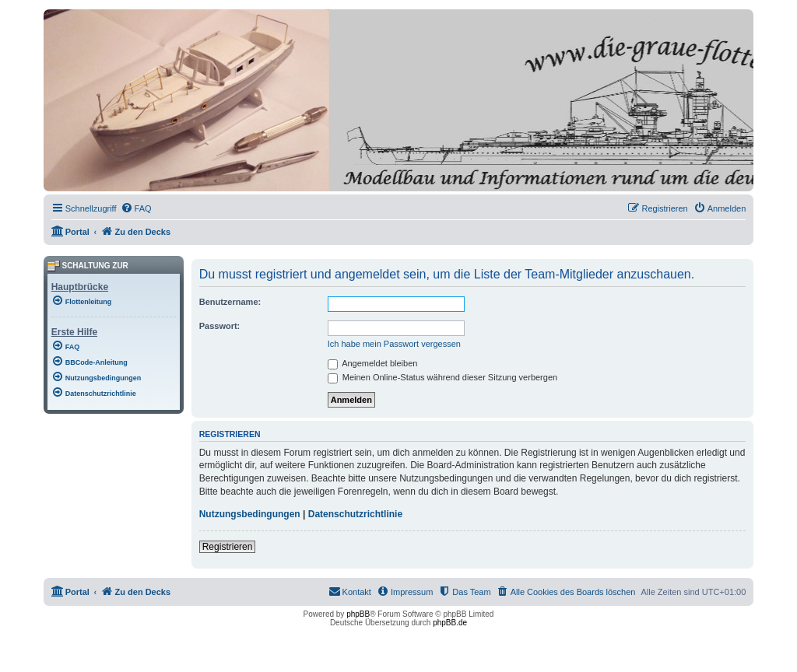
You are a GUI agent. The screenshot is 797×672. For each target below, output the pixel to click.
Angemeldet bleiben (373, 363)
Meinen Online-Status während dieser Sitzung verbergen (442, 377)
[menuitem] (136, 208)
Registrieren (228, 547)
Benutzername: (230, 302)
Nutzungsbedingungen (250, 514)
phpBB (358, 614)
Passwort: (220, 326)
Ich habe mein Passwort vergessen (394, 344)
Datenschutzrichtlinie (355, 514)
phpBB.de (450, 623)
